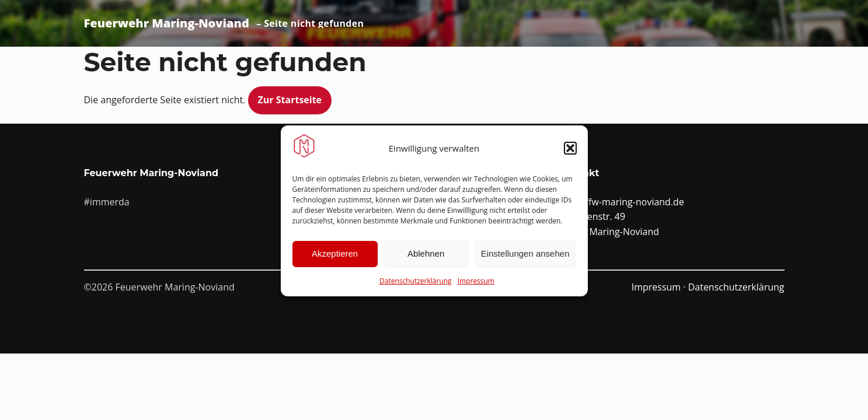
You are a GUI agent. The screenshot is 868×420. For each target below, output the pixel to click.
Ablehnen (426, 258)
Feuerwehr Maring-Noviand (167, 23)
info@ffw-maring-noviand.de (622, 202)
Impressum (476, 284)
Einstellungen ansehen (525, 258)
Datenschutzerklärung (416, 284)
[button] (570, 152)
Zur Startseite (290, 100)
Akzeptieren (335, 258)
